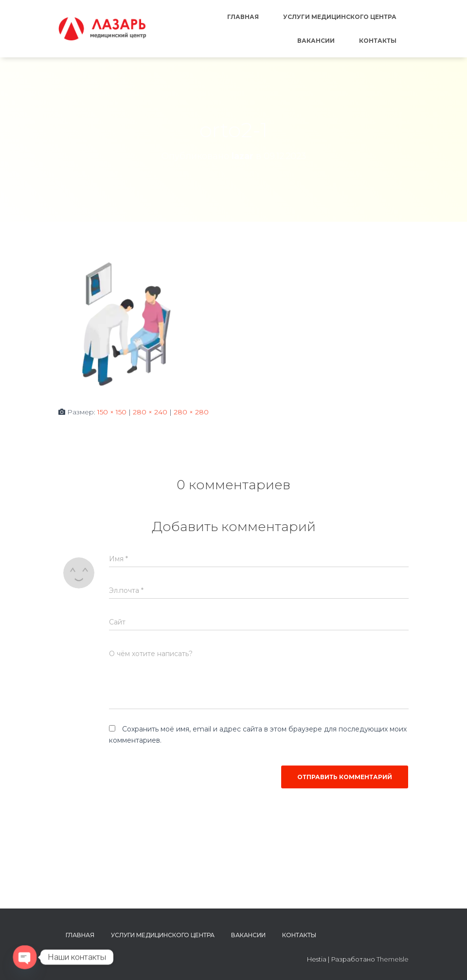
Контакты (378, 41)
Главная (243, 17)
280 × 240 (150, 412)
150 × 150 (112, 412)
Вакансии (316, 41)
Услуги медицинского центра (340, 17)
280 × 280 (191, 412)
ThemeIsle (393, 959)
